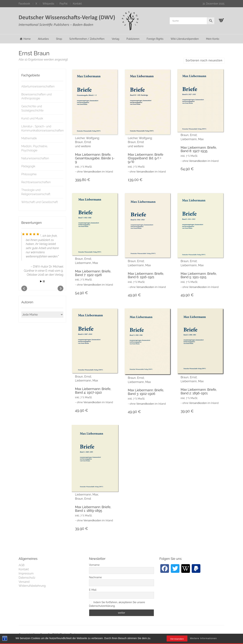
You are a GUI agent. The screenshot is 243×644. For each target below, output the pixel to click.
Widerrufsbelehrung (32, 586)
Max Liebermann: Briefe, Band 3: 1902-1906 (146, 392)
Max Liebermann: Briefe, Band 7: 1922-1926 (93, 273)
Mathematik (29, 138)
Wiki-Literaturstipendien (185, 39)
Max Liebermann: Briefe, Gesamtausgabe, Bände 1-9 (95, 158)
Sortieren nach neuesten (204, 60)
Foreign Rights (155, 39)
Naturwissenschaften (35, 158)
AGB (22, 565)
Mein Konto (213, 39)
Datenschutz (27, 578)
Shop (59, 39)
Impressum (26, 573)
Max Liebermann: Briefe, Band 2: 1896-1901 (199, 391)
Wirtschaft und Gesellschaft (40, 202)
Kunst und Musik (32, 118)
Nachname (95, 577)
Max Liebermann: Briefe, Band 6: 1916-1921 (146, 275)
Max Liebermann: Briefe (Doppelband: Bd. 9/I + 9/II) (146, 158)
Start (41, 281)
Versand (24, 582)
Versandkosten (92, 172)
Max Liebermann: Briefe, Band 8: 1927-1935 (199, 149)
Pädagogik (28, 166)
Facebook (24, 4)
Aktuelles (43, 39)
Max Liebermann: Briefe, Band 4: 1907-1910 (93, 391)
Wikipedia (48, 4)
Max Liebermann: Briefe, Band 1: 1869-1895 (93, 509)
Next (60, 288)
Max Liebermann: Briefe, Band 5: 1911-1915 (199, 275)
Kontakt (77, 4)
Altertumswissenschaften (38, 86)
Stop (44, 281)
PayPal (64, 4)
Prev (24, 288)
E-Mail (93, 590)
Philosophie (29, 174)
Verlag (116, 39)
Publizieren (133, 39)
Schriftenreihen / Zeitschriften (87, 39)
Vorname (94, 565)
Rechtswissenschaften (36, 182)
